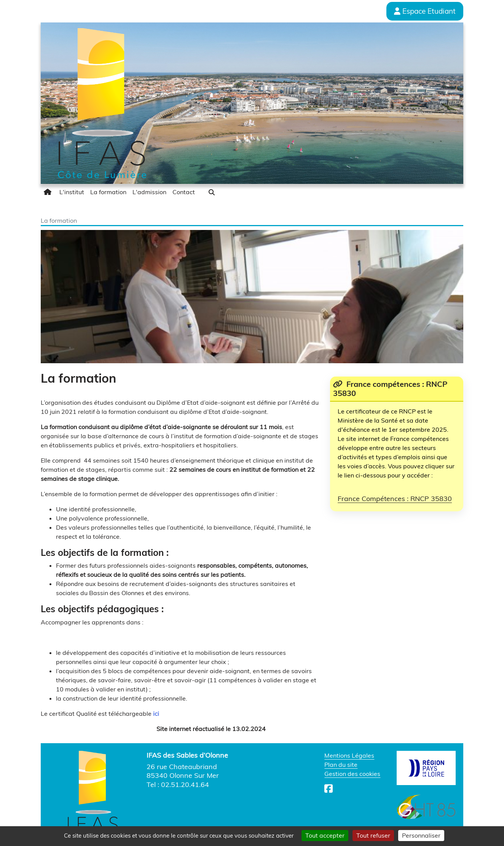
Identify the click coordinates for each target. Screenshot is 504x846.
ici (156, 714)
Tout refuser (373, 835)
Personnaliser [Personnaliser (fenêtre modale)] (421, 835)
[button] (212, 192)
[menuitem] (49, 192)
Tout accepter (325, 835)
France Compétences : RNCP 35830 (395, 498)
